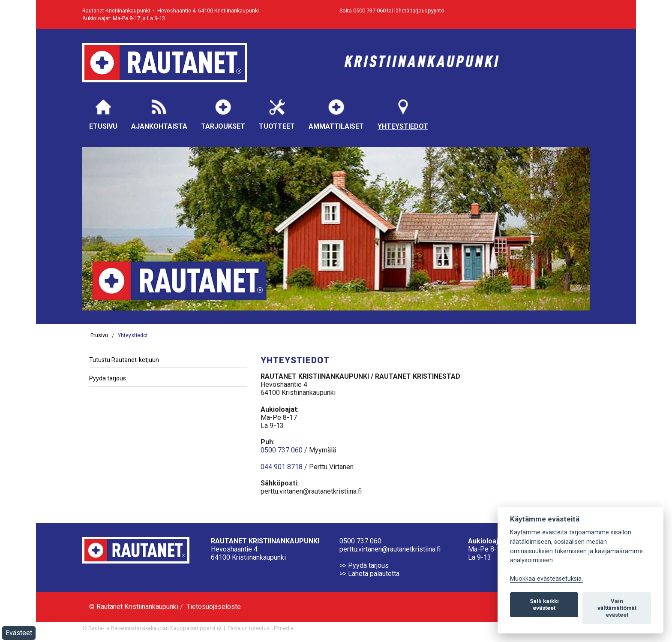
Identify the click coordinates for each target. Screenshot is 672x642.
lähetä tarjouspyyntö (419, 11)
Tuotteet (277, 114)
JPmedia (283, 628)
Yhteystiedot (403, 114)
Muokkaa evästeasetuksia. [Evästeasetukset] (546, 579)
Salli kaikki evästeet (544, 604)
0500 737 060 (282, 450)
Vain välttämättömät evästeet (617, 608)
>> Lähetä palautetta (369, 574)
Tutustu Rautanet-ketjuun (124, 360)
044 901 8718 (282, 467)
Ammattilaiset (336, 114)
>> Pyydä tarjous (364, 565)
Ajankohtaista (159, 114)
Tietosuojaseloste (214, 607)
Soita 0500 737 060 (363, 11)
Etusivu (103, 114)
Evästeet (19, 633)
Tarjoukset (223, 114)
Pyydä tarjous (108, 378)
